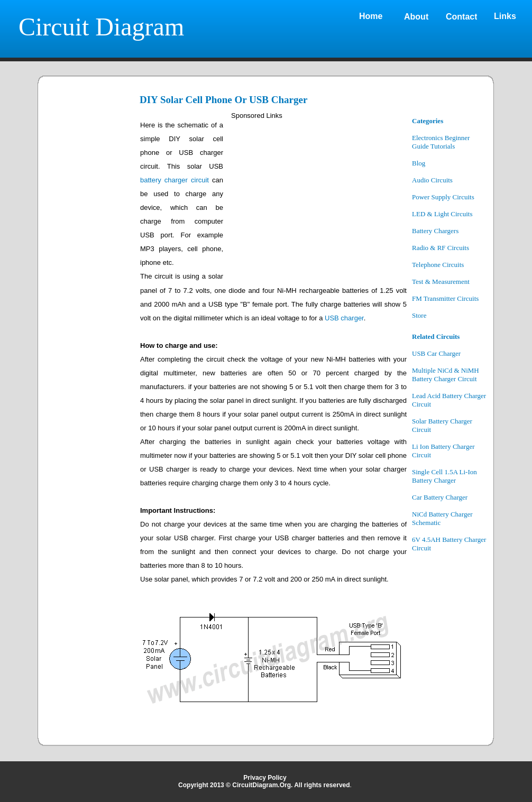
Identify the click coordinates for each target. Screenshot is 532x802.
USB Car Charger (436, 353)
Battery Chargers (435, 231)
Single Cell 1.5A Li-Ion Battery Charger (444, 476)
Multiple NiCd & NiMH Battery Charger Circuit (446, 375)
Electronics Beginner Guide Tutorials (441, 142)
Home (371, 16)
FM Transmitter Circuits (445, 298)
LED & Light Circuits (442, 214)
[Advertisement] (90, 276)
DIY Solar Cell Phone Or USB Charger (223, 100)
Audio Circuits (432, 180)
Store (419, 315)
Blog (419, 163)
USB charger (344, 318)
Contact (462, 17)
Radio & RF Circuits (441, 248)
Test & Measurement (441, 282)
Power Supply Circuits (443, 197)
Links (505, 16)
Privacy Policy (265, 778)
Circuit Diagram (101, 27)
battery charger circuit (175, 180)
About (416, 17)
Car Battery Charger (440, 497)
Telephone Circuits (438, 265)
